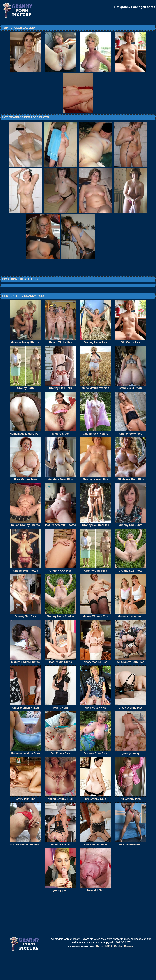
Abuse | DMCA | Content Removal (115, 971)
